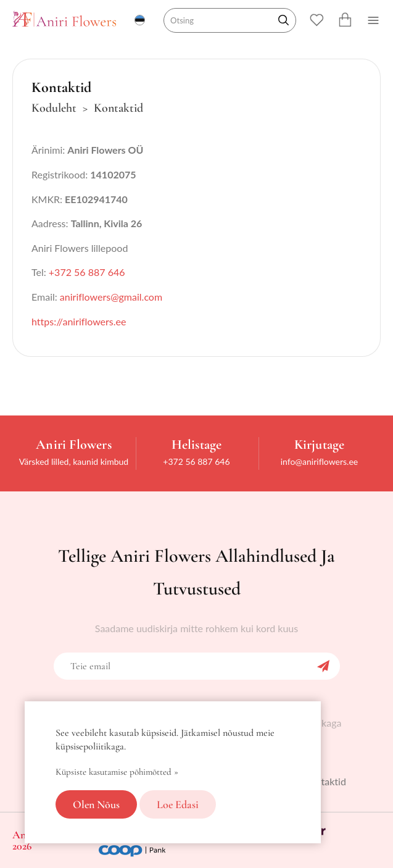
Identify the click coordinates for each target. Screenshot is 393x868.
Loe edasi (178, 804)
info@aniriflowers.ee (320, 461)
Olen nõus (96, 804)
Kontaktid (325, 781)
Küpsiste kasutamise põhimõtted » (117, 772)
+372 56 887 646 (87, 272)
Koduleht (54, 108)
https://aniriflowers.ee (79, 321)
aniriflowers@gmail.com (111, 297)
